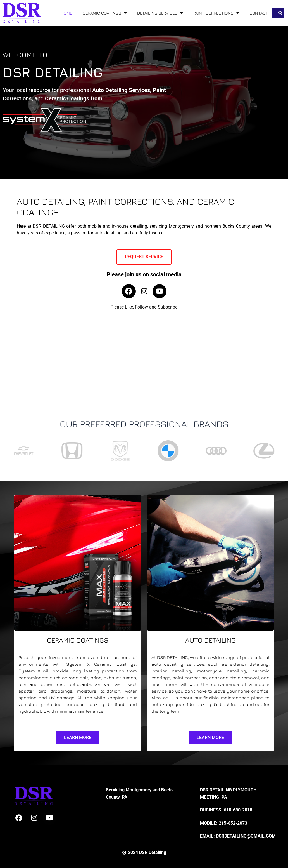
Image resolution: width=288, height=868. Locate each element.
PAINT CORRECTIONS (216, 13)
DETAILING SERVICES (160, 13)
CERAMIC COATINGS (105, 13)
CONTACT (259, 13)
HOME (66, 13)
